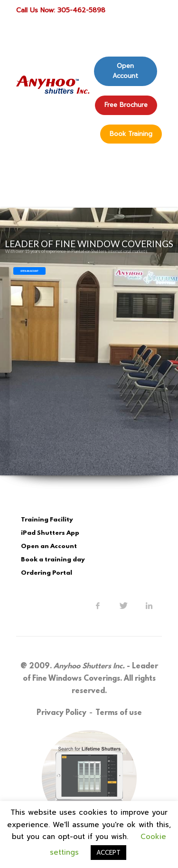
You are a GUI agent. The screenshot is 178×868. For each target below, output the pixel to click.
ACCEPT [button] (108, 853)
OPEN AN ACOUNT (29, 271)
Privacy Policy (61, 713)
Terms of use (119, 713)
